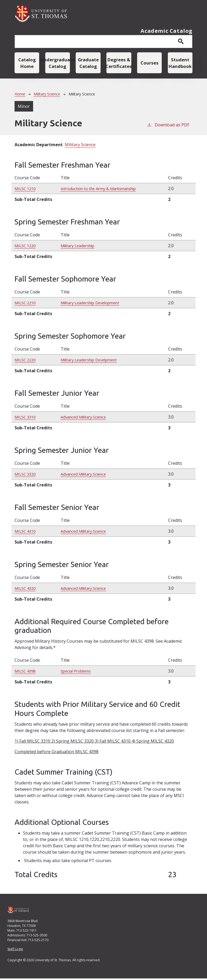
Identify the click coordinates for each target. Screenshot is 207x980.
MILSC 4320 (26, 590)
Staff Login (15, 951)
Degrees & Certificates (119, 63)
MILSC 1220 (26, 247)
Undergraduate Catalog (58, 63)
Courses (150, 64)
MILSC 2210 (26, 304)
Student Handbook (180, 63)
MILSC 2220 (26, 361)
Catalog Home (27, 63)
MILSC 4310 (26, 533)
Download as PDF (168, 126)
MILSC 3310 (26, 418)
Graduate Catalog (88, 63)
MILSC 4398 (26, 673)
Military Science (47, 96)
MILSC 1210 (26, 190)
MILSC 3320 (26, 476)
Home (20, 96)
